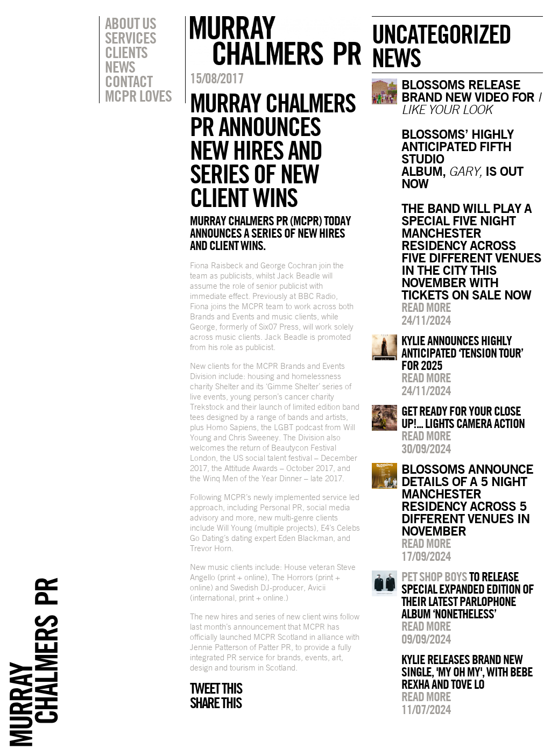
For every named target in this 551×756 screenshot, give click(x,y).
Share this (216, 703)
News (120, 67)
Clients (126, 52)
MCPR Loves (138, 96)
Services (130, 38)
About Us (130, 23)
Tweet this (216, 688)
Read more (426, 307)
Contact (129, 81)
